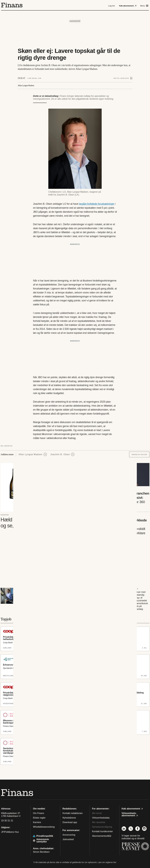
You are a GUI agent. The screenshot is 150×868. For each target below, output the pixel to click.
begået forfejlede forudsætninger (97, 204)
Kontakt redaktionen (73, 813)
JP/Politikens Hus (10, 832)
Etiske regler (39, 818)
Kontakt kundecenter (102, 831)
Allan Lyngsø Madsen (30, 454)
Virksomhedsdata (101, 818)
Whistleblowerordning (44, 827)
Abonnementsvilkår (102, 836)
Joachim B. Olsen (60, 454)
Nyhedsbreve (69, 818)
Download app (70, 822)
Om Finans (38, 813)
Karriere (37, 822)
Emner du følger (139, 454)
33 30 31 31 (7, 821)
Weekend (5, 515)
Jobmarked (68, 839)
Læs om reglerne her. (107, 862)
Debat (22, 78)
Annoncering (69, 835)
